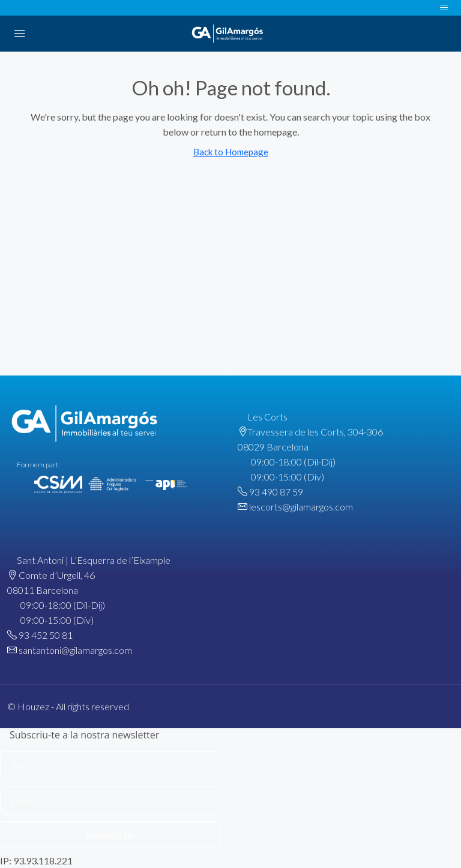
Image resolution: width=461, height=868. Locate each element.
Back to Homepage (231, 152)
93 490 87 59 (276, 492)
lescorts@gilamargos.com (301, 507)
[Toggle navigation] (444, 8)
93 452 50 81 (46, 635)
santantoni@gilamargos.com (75, 650)
